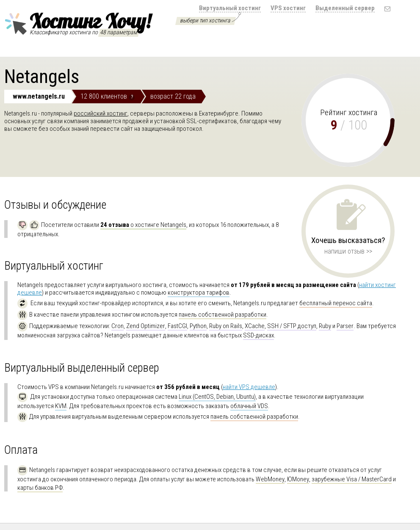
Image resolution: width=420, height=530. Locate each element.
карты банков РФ (40, 488)
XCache (255, 326)
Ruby (325, 326)
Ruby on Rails (226, 326)
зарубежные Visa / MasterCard (352, 479)
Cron (117, 326)
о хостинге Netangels (143, 225)
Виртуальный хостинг (230, 8)
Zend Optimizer (146, 326)
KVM (61, 406)
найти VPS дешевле (249, 387)
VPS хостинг (288, 8)
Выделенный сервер (345, 8)
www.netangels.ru (39, 96)
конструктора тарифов (199, 293)
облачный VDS (249, 406)
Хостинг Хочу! (77, 22)
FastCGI (177, 326)
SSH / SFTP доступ (292, 326)
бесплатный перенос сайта (336, 303)
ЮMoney (298, 479)
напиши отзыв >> (348, 251)
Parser (345, 326)
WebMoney (270, 479)
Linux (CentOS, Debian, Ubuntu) (217, 397)
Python (198, 326)
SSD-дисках (258, 335)
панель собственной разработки (222, 315)
